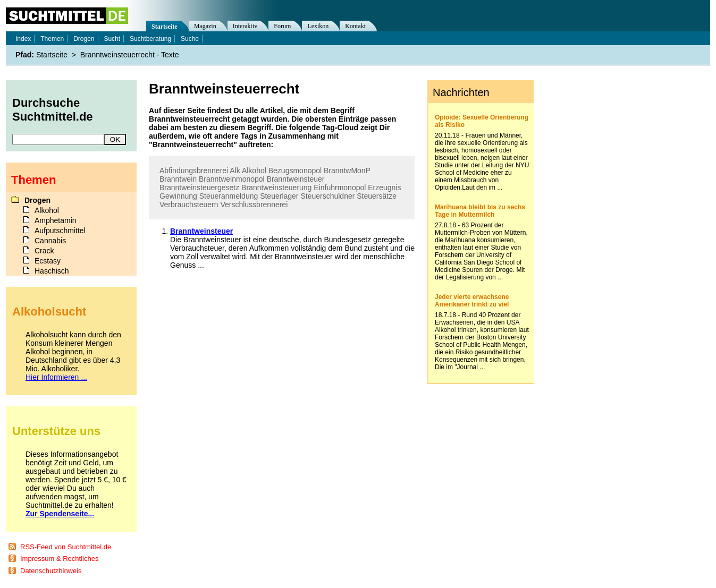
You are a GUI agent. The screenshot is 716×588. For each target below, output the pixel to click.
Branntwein (178, 179)
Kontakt (355, 26)
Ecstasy (48, 261)
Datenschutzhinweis (51, 571)
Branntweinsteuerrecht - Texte (130, 55)
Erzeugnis (384, 188)
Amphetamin (56, 220)
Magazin (205, 26)
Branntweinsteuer (296, 179)
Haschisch (52, 271)
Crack (44, 251)
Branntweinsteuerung (276, 188)
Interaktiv (245, 26)
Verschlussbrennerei (254, 204)
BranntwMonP (347, 171)
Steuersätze (377, 196)
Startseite (165, 27)
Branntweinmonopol (232, 179)
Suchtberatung (150, 39)
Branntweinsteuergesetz (199, 188)
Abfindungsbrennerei (194, 171)
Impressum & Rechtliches (59, 559)
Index (23, 39)
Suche (190, 39)
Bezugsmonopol (295, 171)
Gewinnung (178, 196)
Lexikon (318, 26)
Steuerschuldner (327, 196)
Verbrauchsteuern (189, 204)
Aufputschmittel (60, 231)
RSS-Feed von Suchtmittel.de (66, 547)
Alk (235, 171)
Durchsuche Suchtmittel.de (53, 110)
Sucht (112, 39)
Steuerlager (279, 196)
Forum (282, 26)
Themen (52, 39)
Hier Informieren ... (56, 377)
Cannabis (50, 241)
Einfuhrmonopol (340, 188)
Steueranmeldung (229, 196)
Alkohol (254, 171)
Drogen (84, 39)
